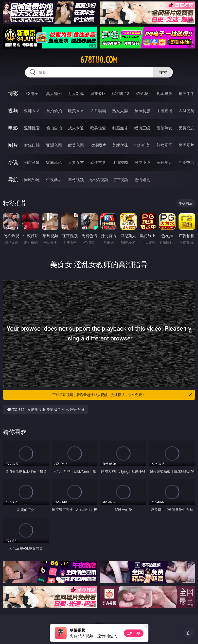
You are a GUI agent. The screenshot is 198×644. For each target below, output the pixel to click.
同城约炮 (32, 180)
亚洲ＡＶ (32, 111)
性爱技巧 (186, 162)
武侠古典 (98, 162)
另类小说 (142, 162)
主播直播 (164, 111)
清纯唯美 (142, 145)
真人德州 (54, 93)
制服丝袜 (120, 128)
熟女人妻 (120, 111)
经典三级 (142, 128)
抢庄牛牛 (186, 93)
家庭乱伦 (54, 162)
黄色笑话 (164, 162)
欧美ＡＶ (76, 111)
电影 (13, 128)
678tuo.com (99, 60)
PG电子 (32, 93)
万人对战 (76, 93)
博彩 (13, 93)
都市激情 (32, 162)
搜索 (163, 72)
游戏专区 (98, 93)
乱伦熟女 (164, 128)
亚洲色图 (54, 145)
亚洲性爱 (32, 128)
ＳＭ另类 (186, 111)
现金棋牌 (164, 93)
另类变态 (186, 128)
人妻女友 (76, 162)
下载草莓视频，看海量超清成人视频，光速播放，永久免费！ (122, 395)
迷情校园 (120, 162)
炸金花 (142, 93)
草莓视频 (76, 180)
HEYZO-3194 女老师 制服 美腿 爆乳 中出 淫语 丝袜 (45, 409)
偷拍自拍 (54, 128)
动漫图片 (98, 145)
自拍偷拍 (54, 111)
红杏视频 (120, 180)
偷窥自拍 (32, 145)
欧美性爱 (98, 128)
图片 (13, 145)
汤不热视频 (98, 180)
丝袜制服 (142, 111)
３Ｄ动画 (98, 111)
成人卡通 (76, 128)
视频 (13, 111)
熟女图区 (164, 145)
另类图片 (186, 145)
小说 (13, 162)
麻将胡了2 (120, 93)
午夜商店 (54, 180)
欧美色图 (76, 145)
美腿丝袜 (120, 145)
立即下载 (134, 633)
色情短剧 (142, 180)
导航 (13, 179)
